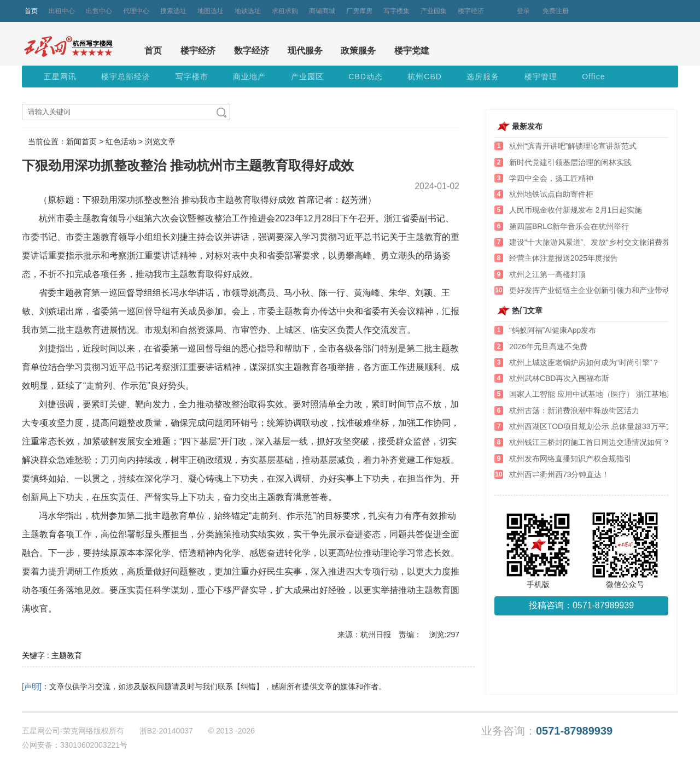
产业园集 (434, 11)
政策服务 (358, 51)
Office (593, 77)
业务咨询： (547, 731)
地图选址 (211, 11)
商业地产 (249, 77)
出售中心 (99, 11)
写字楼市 (192, 77)
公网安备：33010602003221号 (75, 745)
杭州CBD (425, 77)
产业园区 (307, 77)
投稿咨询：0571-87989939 (581, 605)
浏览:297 (444, 635)
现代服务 (305, 51)
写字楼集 (396, 11)
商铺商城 (322, 11)
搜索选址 (173, 11)
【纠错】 (248, 686)
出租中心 (62, 11)
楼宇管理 (541, 77)
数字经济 (252, 51)
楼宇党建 (412, 51)
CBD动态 (366, 77)
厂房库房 (359, 11)
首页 (31, 11)
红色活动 (121, 142)
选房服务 (483, 77)
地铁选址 (248, 11)
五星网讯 (60, 77)
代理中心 (136, 11)
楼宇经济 (471, 11)
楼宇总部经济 (126, 77)
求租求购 (285, 11)
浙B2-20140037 (166, 731)
